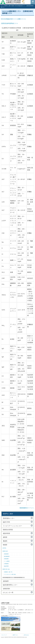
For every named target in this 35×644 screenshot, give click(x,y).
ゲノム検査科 (7, 561)
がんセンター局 (8, 592)
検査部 (13, 6)
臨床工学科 (6, 522)
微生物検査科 (7, 556)
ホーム (2, 6)
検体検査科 (6, 554)
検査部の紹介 (5, 551)
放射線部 (6, 581)
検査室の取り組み (6, 569)
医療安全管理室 (8, 530)
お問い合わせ (26, 635)
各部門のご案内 (7, 6)
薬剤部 (5, 537)
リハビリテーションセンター (12, 526)
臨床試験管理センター (10, 585)
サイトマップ (4, 635)
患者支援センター (9, 518)
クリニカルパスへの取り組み (10, 574)
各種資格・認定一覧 (8, 572)
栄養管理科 (6, 589)
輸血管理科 (6, 566)
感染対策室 (6, 533)
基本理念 (4, 548)
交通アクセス (15, 635)
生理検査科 (6, 564)
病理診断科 (6, 559)
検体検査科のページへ (27, 508)
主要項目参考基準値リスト (10, 23)
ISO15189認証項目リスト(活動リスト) (13, 19)
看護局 (5, 541)
